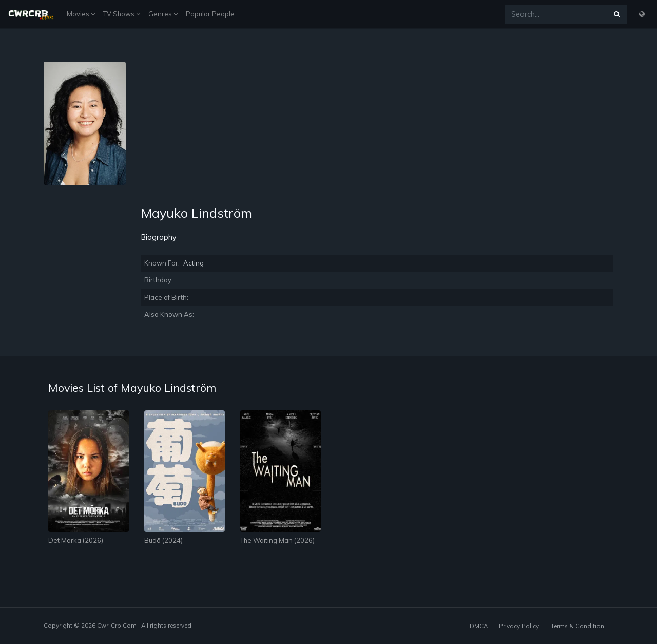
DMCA (479, 626)
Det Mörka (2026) (76, 540)
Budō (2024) (163, 540)
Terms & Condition (577, 626)
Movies (81, 14)
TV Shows (122, 14)
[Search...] (556, 14)
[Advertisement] (377, 134)
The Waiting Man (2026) (277, 540)
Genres (163, 14)
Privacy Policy (519, 626)
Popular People (210, 14)
